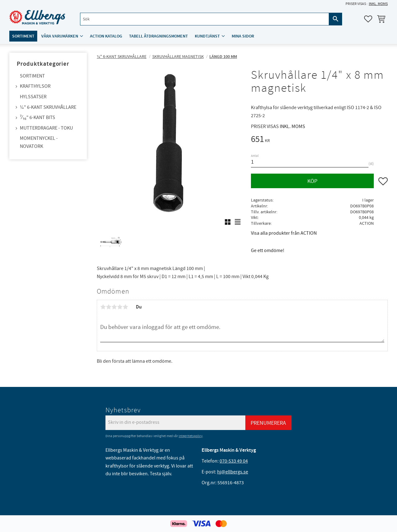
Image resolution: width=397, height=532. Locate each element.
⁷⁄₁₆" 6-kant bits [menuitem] (38, 117)
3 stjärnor (114, 307)
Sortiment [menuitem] (23, 36)
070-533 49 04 (234, 461)
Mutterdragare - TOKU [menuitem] (46, 128)
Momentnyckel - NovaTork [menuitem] (39, 142)
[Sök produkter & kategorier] (205, 19)
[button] (368, 19)
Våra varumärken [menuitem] (60, 36)
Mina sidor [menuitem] (243, 36)
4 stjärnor (120, 307)
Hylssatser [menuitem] (33, 97)
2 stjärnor (109, 307)
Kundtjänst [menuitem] (207, 36)
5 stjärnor (125, 307)
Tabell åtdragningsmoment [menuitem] (158, 36)
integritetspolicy (191, 436)
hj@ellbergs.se (233, 472)
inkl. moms (378, 4)
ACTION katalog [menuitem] (106, 36)
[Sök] (336, 19)
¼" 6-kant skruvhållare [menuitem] (48, 107)
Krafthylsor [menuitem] (35, 86)
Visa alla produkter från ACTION (284, 233)
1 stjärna (103, 307)
